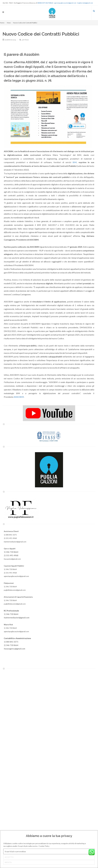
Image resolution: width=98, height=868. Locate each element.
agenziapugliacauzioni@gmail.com (65, 3)
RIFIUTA (8, 862)
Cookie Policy (44, 846)
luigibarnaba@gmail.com (85, 3)
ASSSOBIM (19, 397)
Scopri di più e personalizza (15, 851)
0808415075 (41, 3)
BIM (75, 162)
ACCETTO (9, 857)
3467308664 (49, 3)
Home (2, 23)
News (9, 23)
